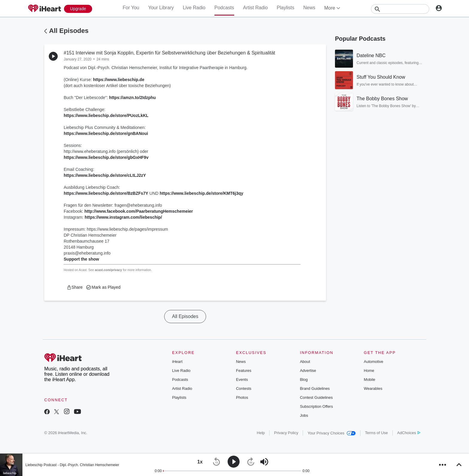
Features (244, 371)
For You (131, 8)
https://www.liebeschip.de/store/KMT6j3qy (202, 193)
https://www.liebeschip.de (119, 80)
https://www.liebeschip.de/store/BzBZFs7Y (106, 193)
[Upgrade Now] (78, 9)
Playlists (285, 8)
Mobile (369, 380)
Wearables (373, 388)
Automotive (373, 362)
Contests (244, 388)
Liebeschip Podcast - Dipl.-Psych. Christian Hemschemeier (72, 465)
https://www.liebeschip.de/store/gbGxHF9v (106, 157)
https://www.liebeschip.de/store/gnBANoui (106, 133)
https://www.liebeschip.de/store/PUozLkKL (106, 115)
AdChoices (409, 433)
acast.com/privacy (108, 270)
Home (369, 371)
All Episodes (69, 31)
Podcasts (224, 8)
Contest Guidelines (316, 397)
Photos (242, 397)
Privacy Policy (286, 433)
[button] (75, 287)
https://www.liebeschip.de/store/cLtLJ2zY (105, 175)
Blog (304, 380)
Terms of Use (376, 433)
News (309, 8)
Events (242, 380)
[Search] (400, 9)
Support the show (81, 259)
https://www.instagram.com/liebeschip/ (123, 217)
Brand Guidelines (315, 388)
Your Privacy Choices (332, 433)
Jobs (304, 415)
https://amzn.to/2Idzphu (133, 98)
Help (261, 433)
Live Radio (194, 8)
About (305, 362)
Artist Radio (256, 8)
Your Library (161, 8)
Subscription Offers (316, 406)
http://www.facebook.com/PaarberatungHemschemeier (139, 211)
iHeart (177, 362)
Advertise (308, 371)
